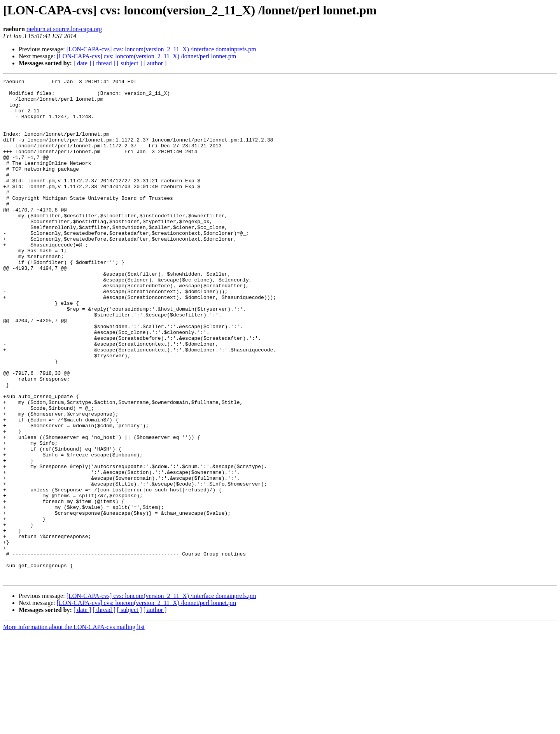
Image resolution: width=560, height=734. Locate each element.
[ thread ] (104, 63)
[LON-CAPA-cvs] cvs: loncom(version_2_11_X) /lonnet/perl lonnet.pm (146, 56)
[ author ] (155, 63)
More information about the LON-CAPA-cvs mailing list (74, 727)
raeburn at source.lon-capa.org (64, 29)
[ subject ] (129, 63)
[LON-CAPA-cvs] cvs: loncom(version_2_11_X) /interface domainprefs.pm (161, 49)
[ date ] (82, 63)
